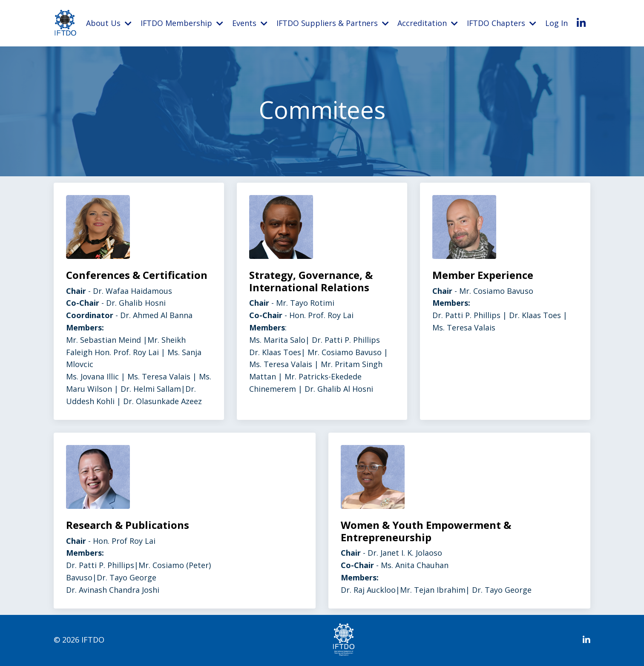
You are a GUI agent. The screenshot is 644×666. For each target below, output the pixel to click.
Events (250, 23)
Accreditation (428, 23)
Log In (557, 23)
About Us (109, 23)
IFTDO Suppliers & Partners (332, 23)
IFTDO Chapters (502, 23)
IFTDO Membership (182, 23)
